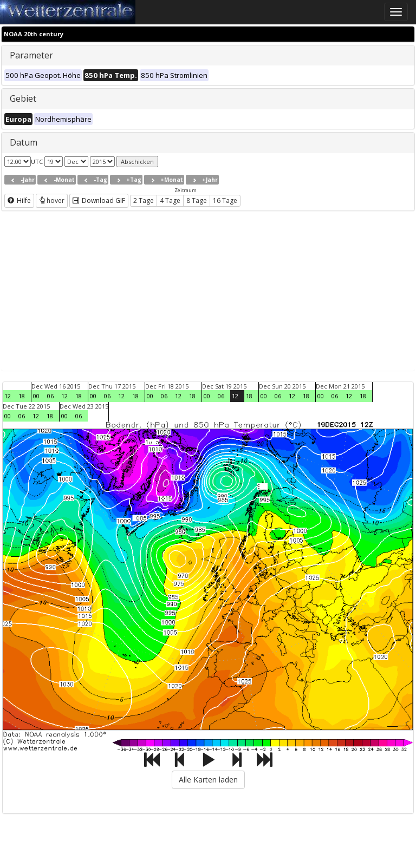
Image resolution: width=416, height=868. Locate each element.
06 (50, 396)
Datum (24, 142)
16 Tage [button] (225, 200)
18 (22, 396)
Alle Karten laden (208, 780)
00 (36, 396)
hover (52, 200)
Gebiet (23, 98)
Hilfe (19, 200)
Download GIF (99, 200)
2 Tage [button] (144, 200)
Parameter (31, 55)
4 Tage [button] (170, 200)
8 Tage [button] (197, 200)
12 (8, 396)
